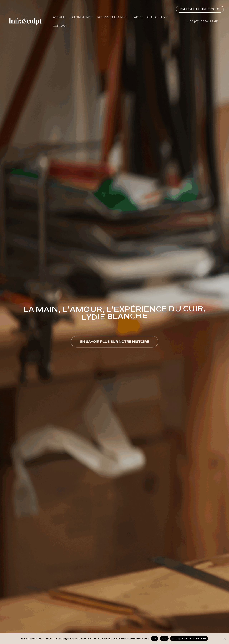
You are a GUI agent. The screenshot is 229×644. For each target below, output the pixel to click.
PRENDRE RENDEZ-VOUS (200, 9)
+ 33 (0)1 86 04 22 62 (203, 21)
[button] (114, 342)
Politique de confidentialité (189, 638)
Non (164, 638)
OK (154, 638)
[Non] (225, 638)
